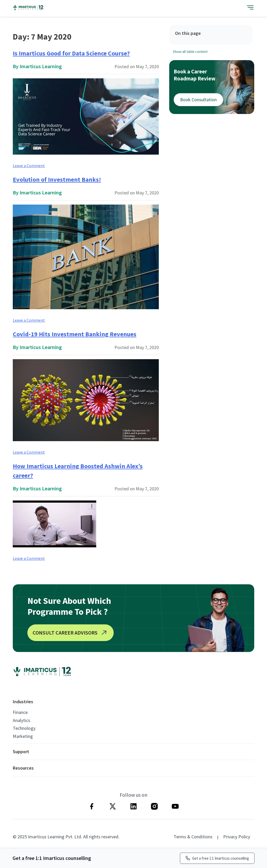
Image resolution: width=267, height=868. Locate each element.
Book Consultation (198, 100)
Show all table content (190, 52)
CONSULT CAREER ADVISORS (71, 633)
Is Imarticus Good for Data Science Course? (71, 53)
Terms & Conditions (193, 837)
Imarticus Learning (41, 66)
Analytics (22, 720)
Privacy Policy (237, 837)
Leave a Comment (29, 166)
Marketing (23, 736)
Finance (20, 712)
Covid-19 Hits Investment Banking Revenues (75, 334)
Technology (24, 728)
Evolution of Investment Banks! (57, 179)
